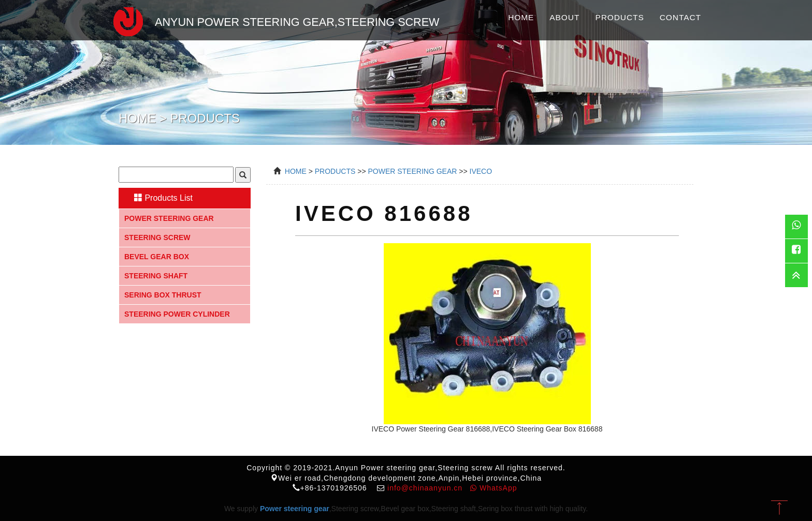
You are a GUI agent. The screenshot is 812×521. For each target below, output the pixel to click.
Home (521, 17)
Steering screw (157, 237)
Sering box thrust (163, 295)
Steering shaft (156, 276)
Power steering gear (169, 218)
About (564, 17)
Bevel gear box (157, 257)
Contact (680, 17)
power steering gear (412, 171)
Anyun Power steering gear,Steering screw (271, 20)
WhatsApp (494, 488)
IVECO (481, 171)
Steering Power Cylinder (177, 314)
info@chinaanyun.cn (425, 488)
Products (619, 17)
